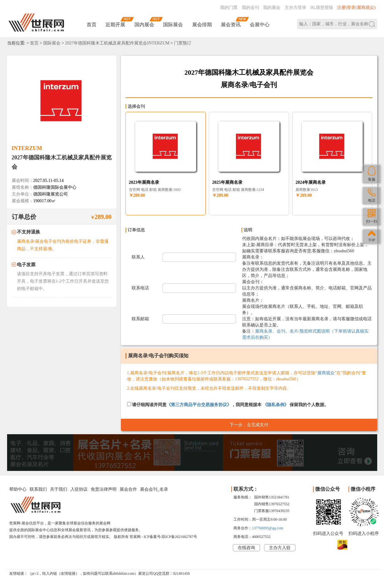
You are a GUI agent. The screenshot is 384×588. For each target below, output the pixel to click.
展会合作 (128, 489)
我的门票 (229, 8)
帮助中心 (18, 489)
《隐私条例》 (276, 405)
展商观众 (326, 373)
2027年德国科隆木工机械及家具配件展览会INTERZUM (117, 43)
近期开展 (115, 25)
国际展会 (173, 25)
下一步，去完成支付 (249, 425)
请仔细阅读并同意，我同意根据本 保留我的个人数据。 (228, 405)
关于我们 (59, 489)
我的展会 (272, 8)
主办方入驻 (280, 548)
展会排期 (202, 25)
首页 (92, 25)
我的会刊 (250, 8)
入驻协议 (79, 489)
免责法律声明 (104, 489)
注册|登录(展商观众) (356, 8)
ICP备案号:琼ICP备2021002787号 (170, 537)
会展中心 (260, 25)
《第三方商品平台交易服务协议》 (199, 405)
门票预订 (183, 43)
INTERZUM (27, 148)
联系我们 (38, 489)
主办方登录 (295, 8)
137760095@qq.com (268, 528)
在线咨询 (246, 548)
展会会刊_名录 (154, 489)
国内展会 (144, 25)
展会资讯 (231, 25)
